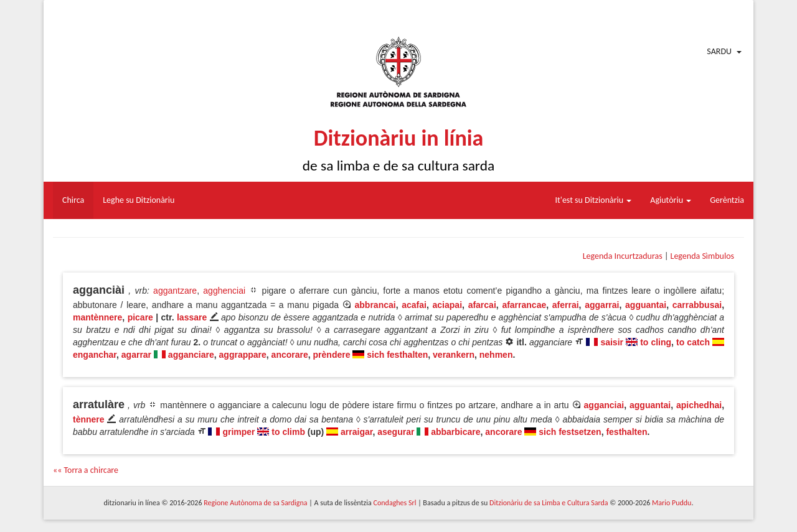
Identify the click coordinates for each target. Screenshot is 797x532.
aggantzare (175, 291)
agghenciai (224, 291)
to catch (693, 342)
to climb (288, 432)
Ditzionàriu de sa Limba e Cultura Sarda (549, 503)
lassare (192, 317)
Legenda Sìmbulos (702, 256)
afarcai (482, 305)
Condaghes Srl (395, 503)
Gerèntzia (727, 200)
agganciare (191, 355)
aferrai (566, 305)
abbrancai (375, 305)
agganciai (604, 405)
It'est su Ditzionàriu (594, 200)
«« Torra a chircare (86, 470)
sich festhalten (397, 355)
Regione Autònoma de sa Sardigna (255, 503)
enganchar (95, 355)
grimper (238, 432)
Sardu (719, 51)
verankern (454, 355)
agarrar (136, 355)
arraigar (356, 432)
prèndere (332, 355)
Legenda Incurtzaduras (623, 256)
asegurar (396, 432)
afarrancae (524, 305)
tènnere (89, 419)
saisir (612, 342)
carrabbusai (697, 305)
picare (140, 317)
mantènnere (97, 317)
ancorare (290, 355)
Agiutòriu (671, 200)
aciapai (447, 305)
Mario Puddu (672, 503)
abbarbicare (455, 432)
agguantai (646, 305)
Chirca (73, 200)
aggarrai (602, 305)
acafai (414, 305)
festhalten (626, 432)
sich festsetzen (570, 432)
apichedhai (699, 405)
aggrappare (243, 355)
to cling (656, 342)
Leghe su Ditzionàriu (139, 200)
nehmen (496, 355)
